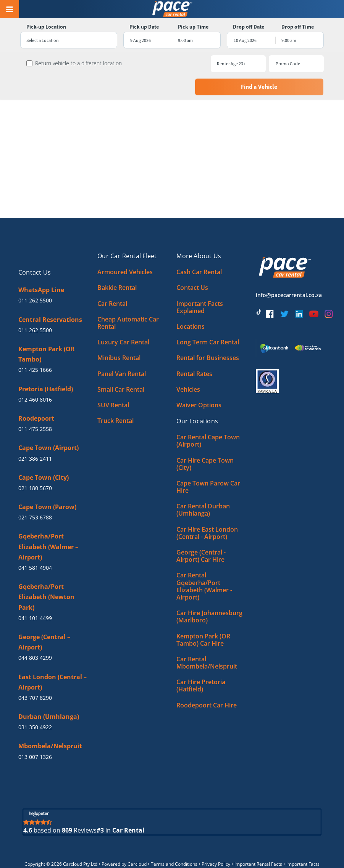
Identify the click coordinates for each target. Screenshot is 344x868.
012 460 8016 (35, 375)
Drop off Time (300, 27)
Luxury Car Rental (123, 318)
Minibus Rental (119, 333)
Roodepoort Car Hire (207, 680)
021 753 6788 (35, 493)
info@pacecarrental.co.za (289, 271)
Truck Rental (115, 396)
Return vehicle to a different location (75, 63)
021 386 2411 (35, 434)
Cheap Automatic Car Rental (128, 298)
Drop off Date (250, 27)
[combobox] (66, 40)
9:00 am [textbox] (185, 40)
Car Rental (112, 279)
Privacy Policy (216, 840)
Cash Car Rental (199, 248)
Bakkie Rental (117, 263)
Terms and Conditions (174, 840)
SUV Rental (113, 381)
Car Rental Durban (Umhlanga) (203, 485)
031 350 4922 (35, 703)
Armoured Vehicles (125, 248)
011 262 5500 (35, 276)
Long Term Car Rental (208, 318)
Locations (191, 302)
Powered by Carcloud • (126, 840)
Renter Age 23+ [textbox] (167, 63)
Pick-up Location (43, 27)
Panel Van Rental (122, 349)
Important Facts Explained (200, 282)
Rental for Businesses (208, 333)
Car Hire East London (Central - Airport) (207, 508)
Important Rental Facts (258, 840)
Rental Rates (194, 349)
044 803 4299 (35, 633)
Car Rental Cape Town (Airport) (208, 416)
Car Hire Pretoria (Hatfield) (201, 661)
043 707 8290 (35, 673)
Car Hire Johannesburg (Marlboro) (209, 592)
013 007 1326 (35, 732)
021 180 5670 (35, 464)
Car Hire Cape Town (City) (205, 439)
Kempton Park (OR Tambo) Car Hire (203, 615)
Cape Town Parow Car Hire (208, 462)
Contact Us (192, 263)
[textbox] (66, 40)
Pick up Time (193, 27)
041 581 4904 (35, 543)
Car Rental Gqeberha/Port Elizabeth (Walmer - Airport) (204, 562)
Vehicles (188, 365)
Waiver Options (199, 381)
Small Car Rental (121, 365)
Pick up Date (143, 27)
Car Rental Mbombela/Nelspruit (207, 638)
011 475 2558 (35, 404)
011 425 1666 (35, 345)
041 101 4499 (35, 594)
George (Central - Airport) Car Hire (201, 531)
